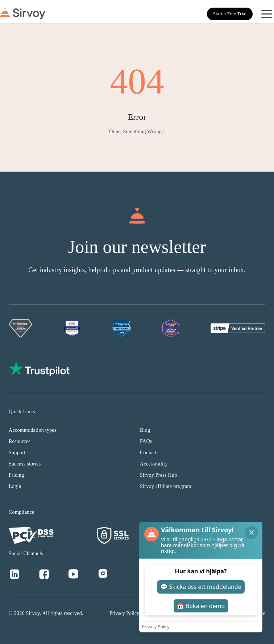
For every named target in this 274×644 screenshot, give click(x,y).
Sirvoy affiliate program (166, 486)
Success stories (25, 464)
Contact (148, 453)
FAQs (146, 441)
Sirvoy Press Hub (159, 475)
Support (17, 453)
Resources (20, 441)
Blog (145, 430)
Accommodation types (33, 430)
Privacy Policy (124, 613)
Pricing (16, 475)
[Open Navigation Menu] (267, 14)
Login (15, 486)
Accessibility (154, 464)
